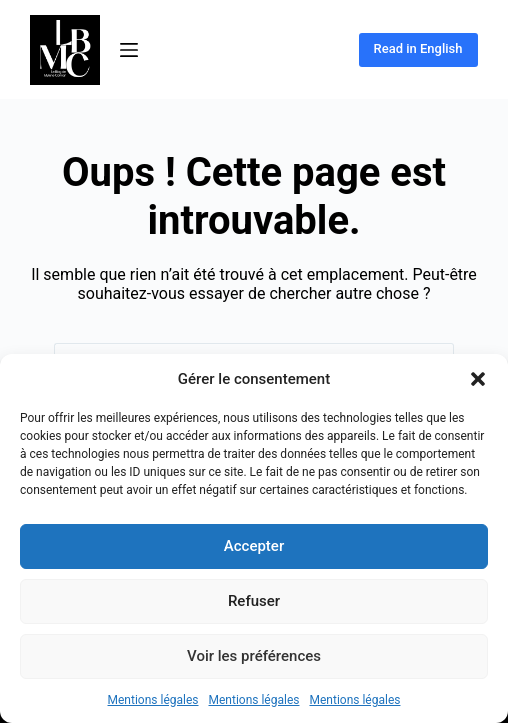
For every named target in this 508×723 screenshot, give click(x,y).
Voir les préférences (254, 656)
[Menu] (129, 50)
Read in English (418, 48)
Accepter (254, 546)
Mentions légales (153, 700)
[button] (478, 379)
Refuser (254, 601)
